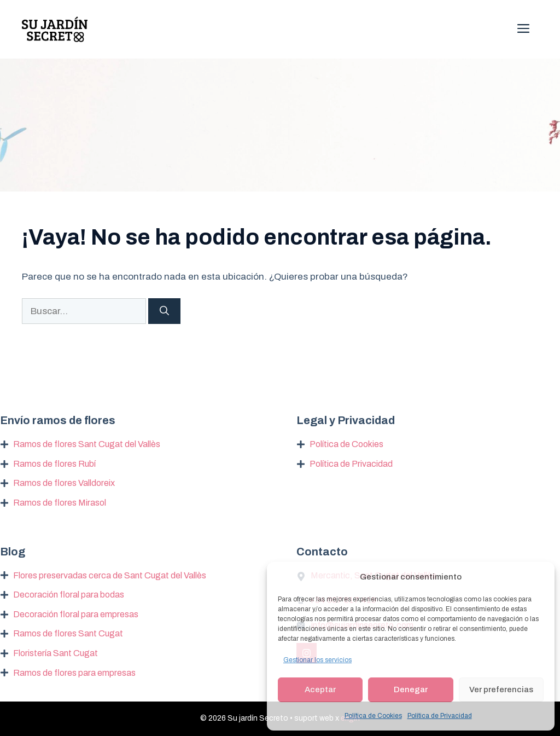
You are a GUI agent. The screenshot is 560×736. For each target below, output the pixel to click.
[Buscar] (164, 311)
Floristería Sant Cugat (56, 653)
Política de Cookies (373, 716)
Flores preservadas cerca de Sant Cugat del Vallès (110, 575)
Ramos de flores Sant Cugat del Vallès (87, 444)
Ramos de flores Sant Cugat (68, 633)
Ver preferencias (501, 689)
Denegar (411, 689)
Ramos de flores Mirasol (60, 503)
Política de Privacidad (440, 716)
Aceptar (320, 689)
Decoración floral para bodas (69, 595)
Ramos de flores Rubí (54, 464)
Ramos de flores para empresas (74, 673)
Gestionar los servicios (317, 660)
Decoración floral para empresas (76, 614)
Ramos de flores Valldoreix (64, 483)
